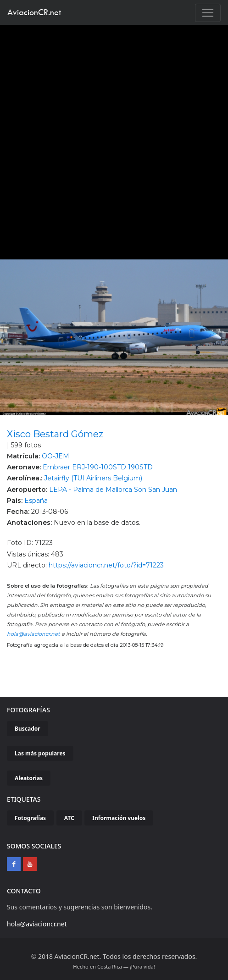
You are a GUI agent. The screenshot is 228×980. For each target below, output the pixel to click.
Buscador (28, 729)
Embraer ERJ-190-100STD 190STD (98, 467)
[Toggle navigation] (208, 13)
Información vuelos (119, 818)
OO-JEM (56, 456)
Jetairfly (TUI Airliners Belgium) (93, 478)
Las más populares (40, 753)
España (36, 501)
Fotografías (30, 818)
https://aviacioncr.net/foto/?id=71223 (106, 565)
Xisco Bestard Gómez (55, 434)
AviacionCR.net (34, 12)
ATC (69, 818)
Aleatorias (29, 778)
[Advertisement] (111, 140)
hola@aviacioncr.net (33, 634)
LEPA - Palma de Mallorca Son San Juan (113, 490)
